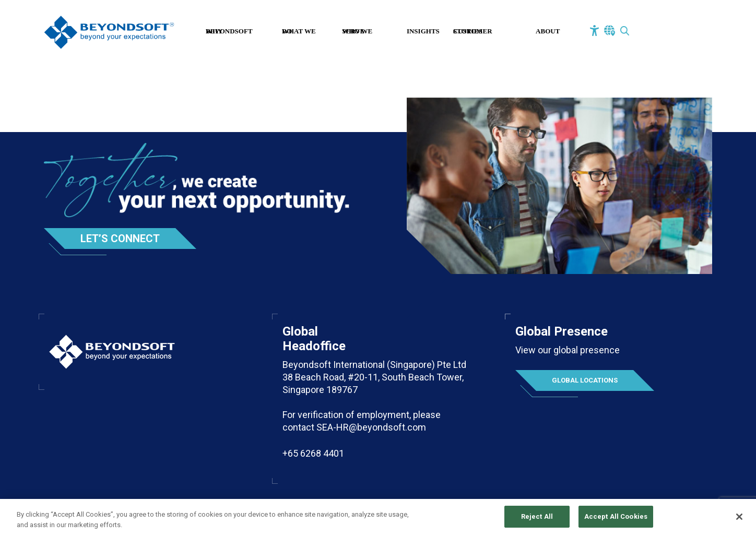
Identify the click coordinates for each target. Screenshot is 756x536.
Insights (423, 31)
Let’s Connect (120, 239)
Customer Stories (473, 31)
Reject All (537, 522)
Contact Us (669, 32)
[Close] (739, 521)
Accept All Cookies (616, 522)
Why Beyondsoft (229, 31)
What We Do (299, 31)
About (548, 31)
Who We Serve (357, 31)
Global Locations (585, 380)
